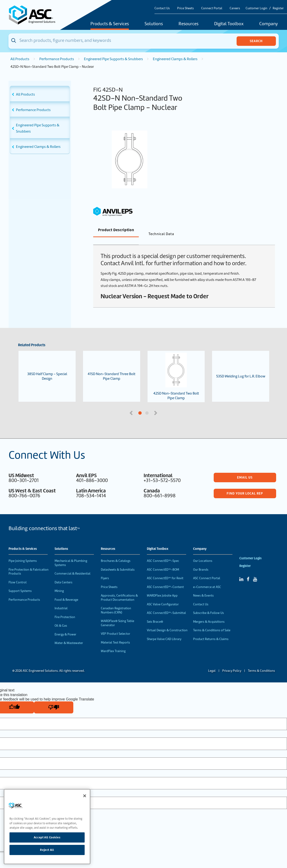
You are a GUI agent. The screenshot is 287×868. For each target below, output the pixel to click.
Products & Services (110, 24)
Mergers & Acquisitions (209, 614)
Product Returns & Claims (211, 631)
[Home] (35, 15)
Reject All (47, 850)
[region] (47, 827)
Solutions (154, 24)
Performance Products (57, 59)
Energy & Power (65, 627)
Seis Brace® (155, 614)
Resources (188, 24)
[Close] (85, 796)
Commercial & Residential (73, 566)
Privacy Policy (232, 663)
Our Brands (201, 562)
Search (256, 41)
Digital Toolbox (229, 24)
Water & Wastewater (69, 635)
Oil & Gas (61, 618)
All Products (20, 59)
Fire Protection (65, 609)
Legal (212, 663)
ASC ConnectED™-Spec (163, 553)
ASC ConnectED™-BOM (163, 562)
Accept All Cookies (47, 837)
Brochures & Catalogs (116, 553)
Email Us (245, 470)
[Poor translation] (54, 700)
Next (156, 405)
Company (268, 24)
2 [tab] (164, 406)
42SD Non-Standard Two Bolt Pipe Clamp (176, 369)
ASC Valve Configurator (163, 597)
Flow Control (18, 575)
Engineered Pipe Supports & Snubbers (113, 59)
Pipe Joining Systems (23, 553)
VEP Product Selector (116, 626)
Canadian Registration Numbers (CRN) (116, 603)
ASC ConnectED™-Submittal (166, 605)
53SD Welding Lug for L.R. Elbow (241, 369)
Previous (132, 405)
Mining (59, 583)
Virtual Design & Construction (167, 623)
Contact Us (162, 8)
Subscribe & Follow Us (208, 605)
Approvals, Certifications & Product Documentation (119, 590)
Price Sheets (185, 8)
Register (278, 8)
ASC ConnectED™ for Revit (165, 571)
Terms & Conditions (261, 663)
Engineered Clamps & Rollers (175, 59)
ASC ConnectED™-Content (165, 579)
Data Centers (63, 575)
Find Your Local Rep (245, 486)
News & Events (203, 588)
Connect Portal (212, 8)
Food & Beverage (66, 592)
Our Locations (203, 553)
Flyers (105, 571)
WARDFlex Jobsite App (162, 588)
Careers (235, 8)
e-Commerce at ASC (207, 579)
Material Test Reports (115, 635)
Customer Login (256, 8)
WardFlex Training (113, 643)
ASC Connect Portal (207, 571)
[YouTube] (255, 572)
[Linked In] (241, 572)
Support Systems (20, 583)
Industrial (61, 601)
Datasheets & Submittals (118, 562)
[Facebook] (248, 572)
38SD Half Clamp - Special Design (47, 369)
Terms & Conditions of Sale (212, 623)
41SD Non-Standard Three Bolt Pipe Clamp (112, 369)
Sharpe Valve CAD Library (164, 631)
